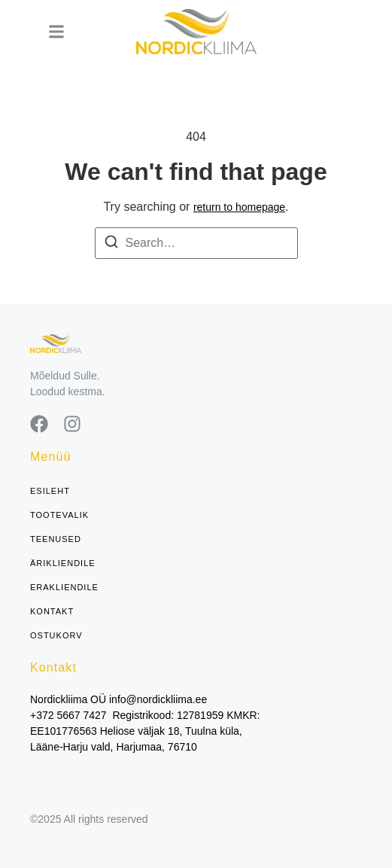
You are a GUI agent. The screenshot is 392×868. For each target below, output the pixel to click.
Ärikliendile (63, 563)
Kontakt (52, 612)
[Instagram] (72, 424)
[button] (56, 32)
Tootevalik (59, 515)
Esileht (50, 491)
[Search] (111, 244)
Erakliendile (64, 588)
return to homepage (239, 207)
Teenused (56, 539)
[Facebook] (39, 424)
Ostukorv (56, 636)
